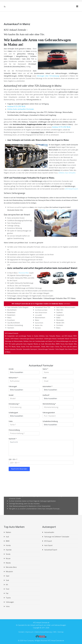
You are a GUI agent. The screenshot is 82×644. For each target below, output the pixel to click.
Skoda (8, 554)
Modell (11, 395)
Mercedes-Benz (11, 567)
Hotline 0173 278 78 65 (16, 106)
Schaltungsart (13, 413)
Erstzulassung (14, 404)
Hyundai (8, 550)
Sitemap (61, 632)
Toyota (8, 598)
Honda (8, 545)
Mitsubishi (9, 572)
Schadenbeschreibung (50, 421)
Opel (7, 576)
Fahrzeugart (13, 386)
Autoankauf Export (51, 550)
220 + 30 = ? (13, 459)
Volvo (8, 606)
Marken (8, 532)
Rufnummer (13, 378)
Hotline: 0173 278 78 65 (61, 127)
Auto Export (48, 545)
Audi (7, 537)
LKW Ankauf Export (71, 189)
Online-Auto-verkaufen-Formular (21, 109)
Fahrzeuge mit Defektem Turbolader (57, 537)
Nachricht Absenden (19, 469)
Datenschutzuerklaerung (43, 632)
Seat (7, 580)
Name (45, 369)
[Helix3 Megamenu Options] (77, 6)
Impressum (30, 632)
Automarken (48, 386)
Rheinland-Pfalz (24, 273)
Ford (7, 589)
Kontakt (21, 632)
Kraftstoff (46, 395)
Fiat (7, 593)
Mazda (8, 563)
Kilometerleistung (49, 404)
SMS (55, 632)
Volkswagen (10, 602)
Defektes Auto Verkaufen (67, 173)
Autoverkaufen (49, 532)
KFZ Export (48, 541)
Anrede (11, 369)
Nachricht (13, 439)
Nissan (8, 558)
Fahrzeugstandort (49, 413)
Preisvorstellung (14, 430)
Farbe (11, 421)
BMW (7, 541)
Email (44, 378)
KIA (7, 585)
